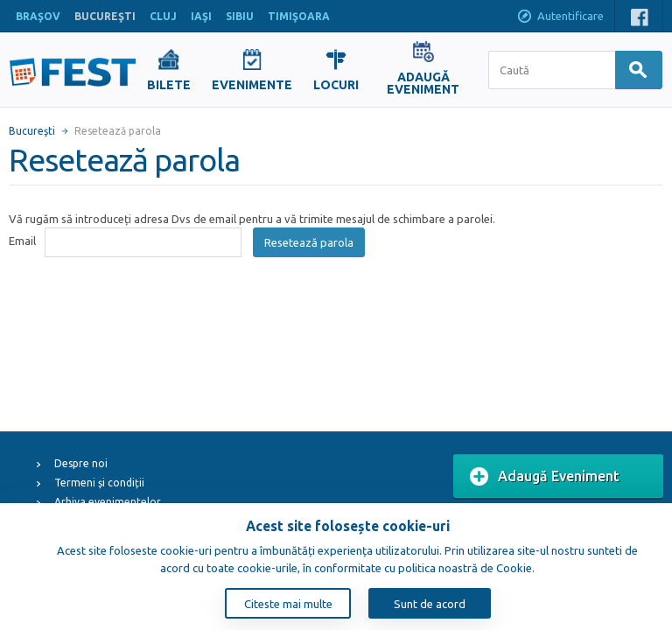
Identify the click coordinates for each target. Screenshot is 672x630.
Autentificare (560, 17)
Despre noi (81, 463)
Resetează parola (309, 242)
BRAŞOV (38, 16)
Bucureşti (32, 131)
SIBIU (240, 16)
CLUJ (163, 16)
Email (22, 241)
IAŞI (201, 16)
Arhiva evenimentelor (108, 502)
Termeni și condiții (99, 483)
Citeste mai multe (288, 604)
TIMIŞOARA (299, 16)
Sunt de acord (430, 604)
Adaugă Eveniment (545, 477)
